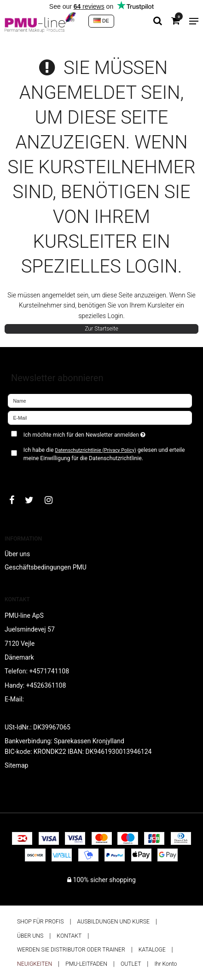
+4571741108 (49, 671)
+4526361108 (46, 685)
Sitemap (16, 765)
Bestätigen (32, 473)
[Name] (100, 400)
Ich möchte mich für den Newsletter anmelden (90, 433)
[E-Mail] (100, 417)
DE (101, 21)
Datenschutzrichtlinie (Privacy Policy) (95, 450)
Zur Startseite (101, 329)
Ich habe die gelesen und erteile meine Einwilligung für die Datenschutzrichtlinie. (104, 454)
